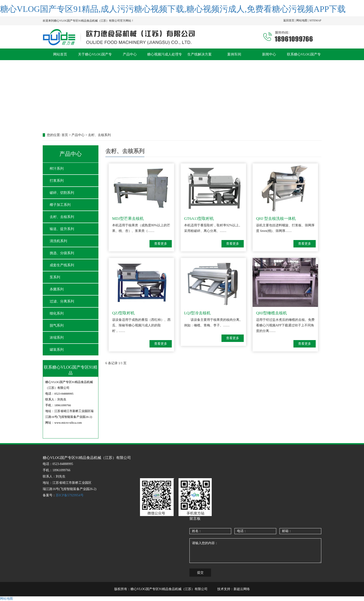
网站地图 (6, 599)
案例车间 (234, 54)
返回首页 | (290, 20)
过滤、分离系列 (62, 301)
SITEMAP (315, 20)
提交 (200, 573)
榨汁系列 (57, 169)
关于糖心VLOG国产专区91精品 (95, 56)
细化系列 (57, 313)
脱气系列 (57, 325)
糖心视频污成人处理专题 (165, 56)
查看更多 (161, 244)
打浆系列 (57, 181)
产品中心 (130, 54)
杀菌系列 (57, 289)
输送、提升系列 (62, 229)
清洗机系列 (58, 241)
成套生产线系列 (62, 265)
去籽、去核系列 (62, 217)
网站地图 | (303, 20)
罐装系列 (57, 350)
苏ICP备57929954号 (70, 495)
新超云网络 (242, 589)
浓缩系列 (57, 338)
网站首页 (60, 54)
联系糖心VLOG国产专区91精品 (304, 56)
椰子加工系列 (60, 205)
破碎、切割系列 (62, 193)
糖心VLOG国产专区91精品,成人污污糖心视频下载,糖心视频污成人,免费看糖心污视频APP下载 (173, 9)
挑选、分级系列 (62, 253)
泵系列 (55, 277)
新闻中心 (269, 54)
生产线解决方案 (200, 54)
